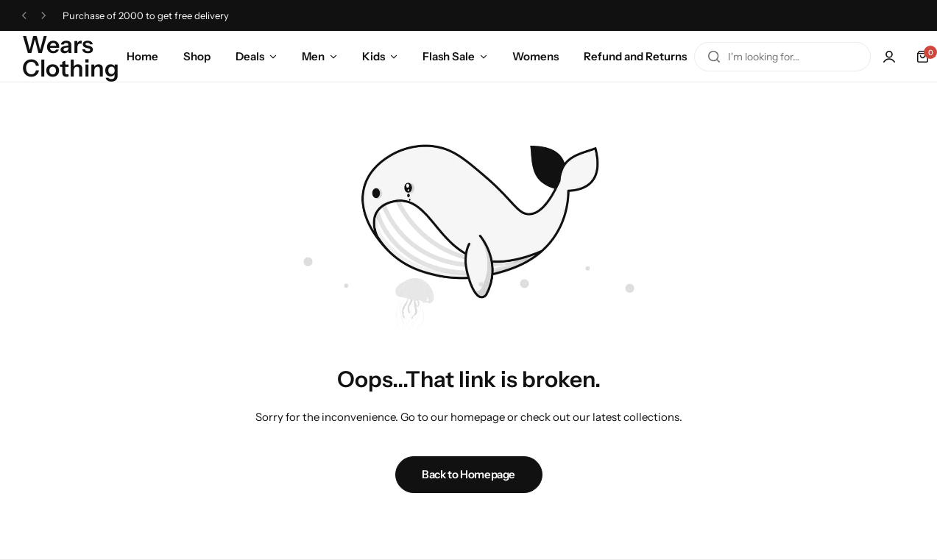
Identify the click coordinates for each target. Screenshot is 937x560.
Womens (535, 56)
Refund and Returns (635, 56)
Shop (197, 56)
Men (313, 56)
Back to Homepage (468, 474)
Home (142, 56)
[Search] (714, 57)
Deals (250, 56)
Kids (374, 56)
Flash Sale (449, 56)
